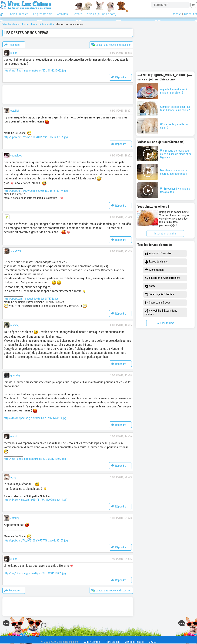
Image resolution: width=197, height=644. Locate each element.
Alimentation (154, 270)
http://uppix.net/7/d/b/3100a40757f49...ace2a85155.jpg (36, 137)
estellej (15, 111)
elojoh (14, 53)
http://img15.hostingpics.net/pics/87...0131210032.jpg (35, 71)
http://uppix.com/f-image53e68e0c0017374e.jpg (31, 299)
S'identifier (191, 14)
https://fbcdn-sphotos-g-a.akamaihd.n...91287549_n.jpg (35, 418)
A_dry (13, 477)
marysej (15, 325)
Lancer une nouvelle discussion (111, 45)
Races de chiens (156, 262)
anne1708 (16, 251)
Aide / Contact (92, 642)
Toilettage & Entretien (159, 294)
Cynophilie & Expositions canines (161, 312)
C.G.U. (152, 642)
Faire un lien (113, 642)
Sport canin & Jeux (158, 303)
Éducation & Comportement (163, 278)
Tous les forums (165, 323)
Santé (150, 286)
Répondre (12, 45)
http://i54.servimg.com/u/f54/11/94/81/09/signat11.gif (35, 500)
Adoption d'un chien (158, 253)
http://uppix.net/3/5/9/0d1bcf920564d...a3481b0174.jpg (36, 191)
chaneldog (16, 156)
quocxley (15, 375)
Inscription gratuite (165, 234)
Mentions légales (134, 642)
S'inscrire (175, 14)
